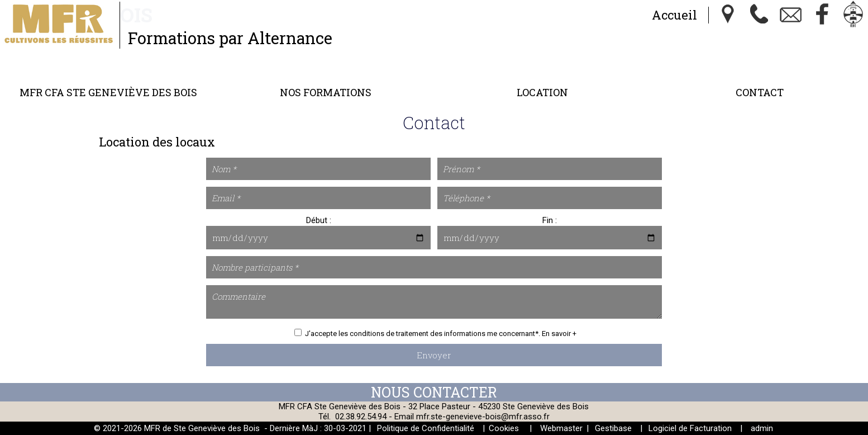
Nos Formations (326, 92)
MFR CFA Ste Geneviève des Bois (108, 92)
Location (542, 92)
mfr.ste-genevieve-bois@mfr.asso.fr (483, 417)
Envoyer (434, 355)
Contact (760, 92)
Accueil (674, 15)
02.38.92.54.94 (361, 417)
